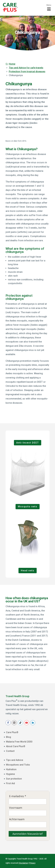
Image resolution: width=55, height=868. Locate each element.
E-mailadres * (18, 796)
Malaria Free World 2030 (19, 742)
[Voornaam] (28, 813)
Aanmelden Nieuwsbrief (28, 834)
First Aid (10, 783)
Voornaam (16, 808)
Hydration (11, 769)
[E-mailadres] (28, 802)
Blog (9, 737)
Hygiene (10, 774)
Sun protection (14, 779)
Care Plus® (12, 732)
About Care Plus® (16, 746)
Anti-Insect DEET (28, 443)
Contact (10, 751)
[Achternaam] (28, 825)
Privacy (32, 863)
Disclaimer (24, 863)
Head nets (28, 571)
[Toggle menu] (49, 7)
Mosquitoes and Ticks (18, 765)
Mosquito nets (28, 507)
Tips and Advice (15, 760)
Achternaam (17, 819)
